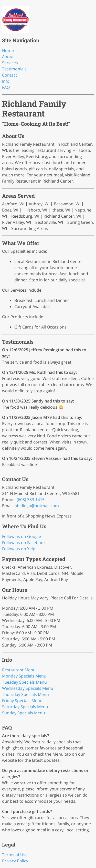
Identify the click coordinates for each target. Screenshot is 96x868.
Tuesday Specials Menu (24, 682)
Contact (10, 75)
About (8, 57)
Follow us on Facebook (24, 543)
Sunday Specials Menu (24, 713)
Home (8, 50)
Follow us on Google (22, 536)
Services (10, 63)
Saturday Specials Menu (25, 707)
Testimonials (14, 69)
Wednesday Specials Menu (28, 688)
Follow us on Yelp (19, 549)
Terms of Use (15, 855)
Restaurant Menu (19, 670)
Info (6, 81)
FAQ (6, 87)
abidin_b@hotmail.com (37, 506)
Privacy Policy (15, 861)
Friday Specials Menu (22, 701)
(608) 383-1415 (31, 500)
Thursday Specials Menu (25, 694)
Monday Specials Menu (24, 676)
